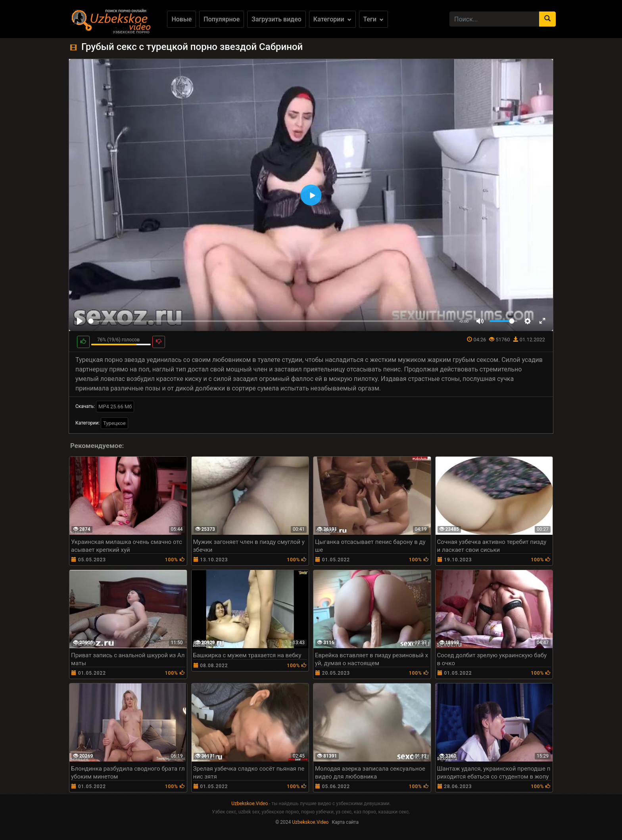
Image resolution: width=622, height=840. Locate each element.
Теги (373, 19)
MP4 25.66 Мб (115, 407)
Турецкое (114, 423)
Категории (332, 19)
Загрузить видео (276, 19)
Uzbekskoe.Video (250, 804)
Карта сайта (345, 822)
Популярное (222, 19)
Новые (181, 19)
